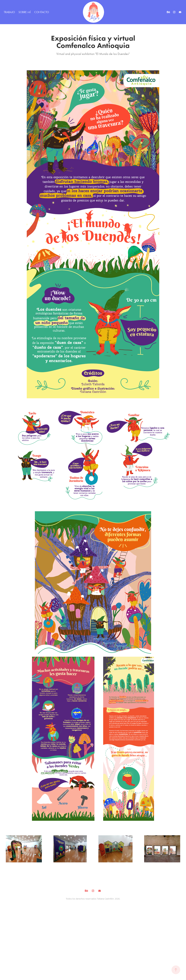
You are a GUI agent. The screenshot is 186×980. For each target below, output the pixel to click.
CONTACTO (42, 12)
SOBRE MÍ (25, 12)
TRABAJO (9, 12)
